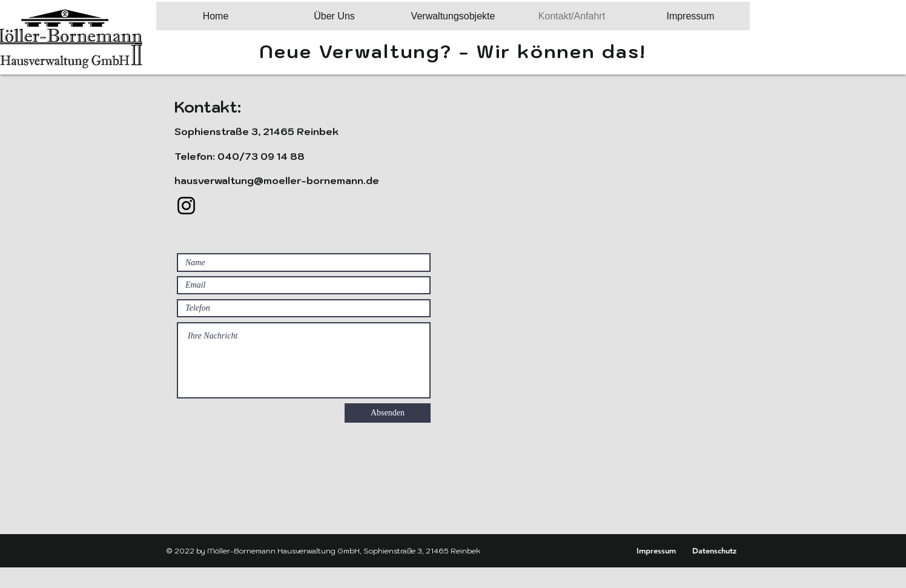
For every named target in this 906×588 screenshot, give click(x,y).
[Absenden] (388, 413)
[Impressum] (656, 550)
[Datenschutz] (714, 550)
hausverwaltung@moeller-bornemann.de (277, 180)
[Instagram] (186, 206)
